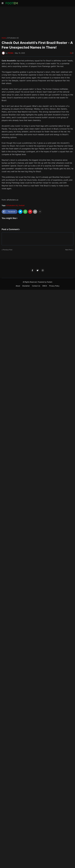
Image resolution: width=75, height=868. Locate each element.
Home (4, 38)
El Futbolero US (13, 38)
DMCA (45, 286)
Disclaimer (26, 286)
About (18, 286)
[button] (3, 3)
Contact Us (36, 286)
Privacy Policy (54, 286)
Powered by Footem (45, 282)
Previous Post (8, 250)
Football (22, 205)
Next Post (69, 250)
